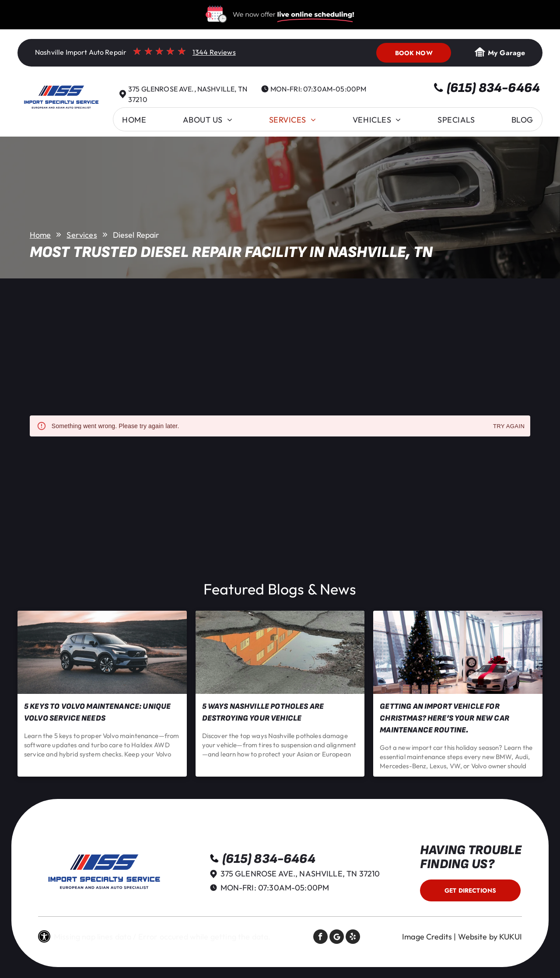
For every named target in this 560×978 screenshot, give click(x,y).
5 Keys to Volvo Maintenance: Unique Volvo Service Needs (97, 712)
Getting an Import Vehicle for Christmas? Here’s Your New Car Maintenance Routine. (444, 718)
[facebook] (320, 938)
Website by (478, 937)
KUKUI (511, 937)
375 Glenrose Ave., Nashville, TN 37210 (300, 874)
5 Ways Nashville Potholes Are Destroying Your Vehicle (263, 712)
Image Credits (427, 937)
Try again (509, 427)
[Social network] (337, 938)
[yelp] (353, 938)
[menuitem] (134, 120)
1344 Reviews (214, 52)
